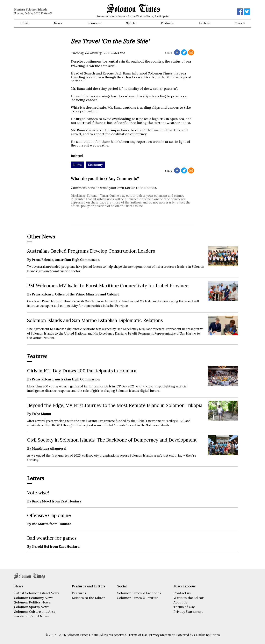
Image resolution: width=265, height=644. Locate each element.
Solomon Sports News (32, 607)
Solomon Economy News (34, 598)
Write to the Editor (189, 598)
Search (240, 23)
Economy (94, 23)
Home (24, 23)
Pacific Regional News (31, 616)
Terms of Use (184, 607)
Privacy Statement (188, 611)
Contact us (182, 593)
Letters (204, 23)
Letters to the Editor (88, 598)
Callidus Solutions (207, 635)
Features (167, 23)
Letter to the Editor (141, 188)
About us (180, 602)
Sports (131, 23)
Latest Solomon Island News (37, 593)
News (58, 23)
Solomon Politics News (32, 602)
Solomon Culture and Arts (35, 611)
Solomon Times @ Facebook (139, 593)
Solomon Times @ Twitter (138, 598)
